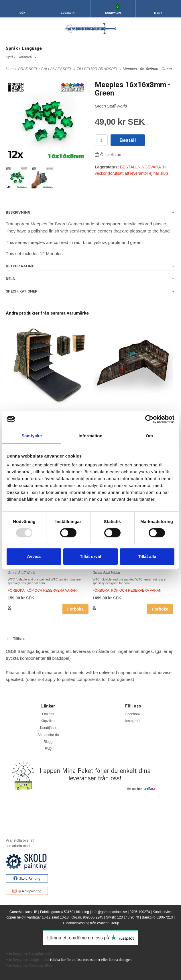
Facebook (133, 714)
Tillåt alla (147, 556)
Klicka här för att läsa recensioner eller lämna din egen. (91, 960)
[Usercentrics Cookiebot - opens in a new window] (149, 419)
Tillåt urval (91, 556)
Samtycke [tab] (32, 436)
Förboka (75, 609)
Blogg (48, 742)
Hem (10, 69)
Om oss (48, 714)
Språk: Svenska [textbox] (19, 57)
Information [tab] (91, 436)
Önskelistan (108, 155)
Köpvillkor (48, 721)
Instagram (133, 721)
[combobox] (22, 57)
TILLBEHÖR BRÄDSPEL (98, 69)
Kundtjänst (48, 728)
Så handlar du (48, 735)
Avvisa (34, 556)
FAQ (48, 749)
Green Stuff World (111, 106)
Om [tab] (149, 436)
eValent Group (108, 923)
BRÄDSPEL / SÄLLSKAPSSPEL (45, 69)
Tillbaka (16, 639)
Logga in (68, 13)
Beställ (128, 140)
